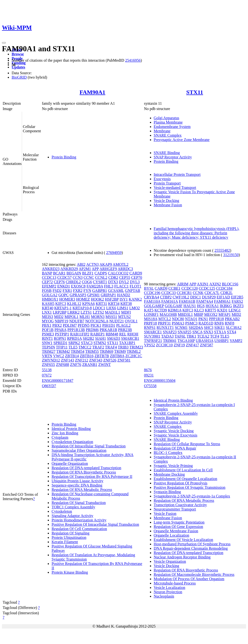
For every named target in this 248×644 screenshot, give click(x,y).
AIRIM (183, 284)
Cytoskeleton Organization (72, 442)
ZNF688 (62, 365)
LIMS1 (123, 308)
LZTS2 (98, 312)
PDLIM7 (70, 325)
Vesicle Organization (170, 561)
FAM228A (95, 286)
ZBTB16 (87, 356)
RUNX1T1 (165, 328)
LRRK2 (74, 312)
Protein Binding (64, 157)
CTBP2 (166, 297)
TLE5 (73, 347)
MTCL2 (165, 319)
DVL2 (124, 282)
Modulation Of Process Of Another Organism (189, 579)
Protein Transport (167, 183)
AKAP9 (106, 264)
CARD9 (136, 273)
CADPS (101, 273)
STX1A (220, 332)
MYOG (48, 321)
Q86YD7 (49, 386)
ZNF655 (48, 365)
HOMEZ (83, 299)
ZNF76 (76, 365)
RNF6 (219, 323)
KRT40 (48, 308)
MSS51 (111, 317)
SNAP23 (170, 332)
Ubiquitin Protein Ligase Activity (77, 481)
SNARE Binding (167, 153)
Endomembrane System (172, 127)
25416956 (133, 60)
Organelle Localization (172, 535)
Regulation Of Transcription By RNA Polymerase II (92, 477)
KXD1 (222, 310)
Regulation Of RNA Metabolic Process (82, 490)
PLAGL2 (124, 325)
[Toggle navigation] (4, 43)
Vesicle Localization (170, 588)
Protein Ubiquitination (69, 537)
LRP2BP (60, 312)
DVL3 (135, 282)
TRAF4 (111, 347)
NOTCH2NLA (97, 321)
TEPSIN (48, 347)
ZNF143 (68, 360)
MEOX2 (211, 315)
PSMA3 (178, 323)
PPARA (60, 330)
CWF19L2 (181, 297)
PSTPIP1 (62, 334)
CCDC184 (224, 288)
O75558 (150, 386)
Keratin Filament (65, 542)
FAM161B (187, 301)
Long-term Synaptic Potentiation (179, 522)
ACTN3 (93, 264)
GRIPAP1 (108, 295)
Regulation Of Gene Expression (178, 527)
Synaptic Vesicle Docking (174, 431)
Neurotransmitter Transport (175, 509)
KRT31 (101, 304)
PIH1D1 (109, 325)
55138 (47, 370)
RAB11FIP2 (80, 334)
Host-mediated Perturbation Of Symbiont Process (192, 544)
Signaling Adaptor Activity (72, 516)
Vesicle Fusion (165, 514)
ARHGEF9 (108, 269)
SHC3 (209, 328)
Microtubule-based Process (175, 583)
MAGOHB (168, 315)
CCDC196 (152, 293)
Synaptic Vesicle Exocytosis (176, 435)
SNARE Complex (168, 135)
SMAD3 (114, 338)
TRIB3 (123, 347)
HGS (201, 306)
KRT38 (126, 304)
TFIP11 (62, 347)
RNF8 (229, 323)
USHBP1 (222, 341)
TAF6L (180, 336)
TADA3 (167, 336)
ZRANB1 (90, 365)
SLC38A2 (234, 328)
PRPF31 (164, 323)
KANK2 (135, 299)
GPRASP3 (78, 295)
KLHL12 (74, 304)
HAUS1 (190, 306)
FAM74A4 (205, 301)
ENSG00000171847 (58, 381)
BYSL (149, 288)
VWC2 (58, 356)
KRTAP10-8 (82, 308)
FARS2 (237, 301)
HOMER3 (67, 299)
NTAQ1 (191, 319)
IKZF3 (238, 306)
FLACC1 (122, 286)
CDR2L (226, 293)
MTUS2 (124, 317)
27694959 (114, 253)
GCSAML (116, 291)
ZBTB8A (117, 356)
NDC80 (178, 319)
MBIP (198, 315)
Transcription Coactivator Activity (180, 505)
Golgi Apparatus (167, 118)
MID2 (59, 317)
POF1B (48, 330)
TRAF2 (98, 347)
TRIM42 (63, 352)
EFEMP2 (49, 286)
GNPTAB (133, 291)
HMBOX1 (50, 299)
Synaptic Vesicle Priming (173, 466)
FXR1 (67, 291)
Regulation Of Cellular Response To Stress (187, 444)
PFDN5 (84, 325)
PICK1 (96, 325)
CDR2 (113, 278)
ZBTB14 (72, 356)
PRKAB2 (232, 319)
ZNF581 (124, 360)
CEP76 (59, 282)
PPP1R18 (216, 319)
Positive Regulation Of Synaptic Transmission (190, 487)
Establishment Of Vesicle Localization (183, 540)
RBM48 (112, 334)
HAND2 (124, 295)
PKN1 (203, 319)
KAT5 (149, 310)
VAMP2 (236, 341)
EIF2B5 (237, 297)
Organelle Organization (70, 463)
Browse (18, 54)
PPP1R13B (76, 330)
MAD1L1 (112, 312)
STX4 (232, 332)
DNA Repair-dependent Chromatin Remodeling (191, 548)
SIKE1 (220, 328)
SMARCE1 (153, 332)
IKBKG (226, 306)
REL (123, 334)
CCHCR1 (184, 293)
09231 (149, 375)
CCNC (89, 278)
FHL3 (109, 286)
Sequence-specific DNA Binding (77, 485)
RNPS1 (150, 328)
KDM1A (175, 310)
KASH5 (48, 304)
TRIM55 (92, 352)
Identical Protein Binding (71, 429)
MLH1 (85, 317)
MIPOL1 (71, 317)
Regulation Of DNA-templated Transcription (86, 468)
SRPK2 (74, 343)
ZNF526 (110, 360)
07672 (47, 375)
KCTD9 (161, 310)
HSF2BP (112, 299)
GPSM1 (93, 295)
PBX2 (57, 325)
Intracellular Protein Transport (177, 174)
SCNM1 (181, 328)
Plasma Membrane (168, 122)
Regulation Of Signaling (70, 533)
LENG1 (235, 310)
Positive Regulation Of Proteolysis (181, 483)
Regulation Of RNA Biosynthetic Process (84, 472)
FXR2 (78, 291)
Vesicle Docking (167, 201)
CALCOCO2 (118, 273)
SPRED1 (60, 343)
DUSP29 (209, 297)
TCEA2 (203, 336)
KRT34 (114, 304)
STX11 (195, 92)
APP (95, 269)
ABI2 (81, 264)
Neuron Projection (168, 592)
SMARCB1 (130, 338)
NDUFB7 (77, 321)
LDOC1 (99, 308)
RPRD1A (74, 338)
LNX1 (47, 312)
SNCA (197, 332)
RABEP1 (98, 334)
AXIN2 (215, 284)
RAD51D (206, 323)
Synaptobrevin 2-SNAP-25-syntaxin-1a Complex (192, 496)
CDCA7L (212, 293)
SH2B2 (88, 338)
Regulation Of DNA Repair (175, 448)
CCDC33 (169, 293)
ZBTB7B (102, 356)
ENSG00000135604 (160, 381)
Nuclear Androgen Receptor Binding (182, 557)
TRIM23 (136, 347)
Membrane (162, 131)
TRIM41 (170, 341)
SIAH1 (101, 338)
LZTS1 (86, 312)
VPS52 (150, 345)
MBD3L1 (185, 315)
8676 (148, 370)
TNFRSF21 (153, 341)
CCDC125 (207, 288)
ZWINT (105, 365)
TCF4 (215, 336)
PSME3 (48, 334)
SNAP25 (184, 332)
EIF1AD (223, 297)
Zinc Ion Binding (65, 433)
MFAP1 (225, 315)
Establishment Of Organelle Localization (186, 479)
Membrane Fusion (168, 205)
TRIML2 (134, 352)
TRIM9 (120, 352)
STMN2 (100, 343)
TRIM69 (107, 352)
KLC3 (199, 310)
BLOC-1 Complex (168, 453)
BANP (47, 273)
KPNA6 (89, 304)
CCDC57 (64, 278)
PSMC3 (191, 323)
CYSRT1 (100, 282)
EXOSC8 (78, 286)
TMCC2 (85, 347)
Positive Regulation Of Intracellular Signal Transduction (95, 524)
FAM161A (170, 301)
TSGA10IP (186, 341)
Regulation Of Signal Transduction (79, 503)
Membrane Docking (169, 474)
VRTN (47, 356)
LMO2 (135, 308)
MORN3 (98, 317)
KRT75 (211, 310)
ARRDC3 (125, 269)
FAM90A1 (93, 92)
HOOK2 (97, 299)
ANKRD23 (51, 269)
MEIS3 (47, 317)
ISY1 (124, 299)
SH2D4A (196, 328)
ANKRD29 (69, 269)
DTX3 (113, 282)
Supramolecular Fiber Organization (79, 450)
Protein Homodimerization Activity (79, 520)
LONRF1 (151, 315)
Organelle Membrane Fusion (176, 531)
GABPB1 (100, 291)
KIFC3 (61, 304)
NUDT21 (116, 321)
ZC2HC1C (134, 356)
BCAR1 (59, 273)
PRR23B (125, 330)
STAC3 (87, 343)
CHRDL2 (73, 282)
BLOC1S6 (230, 284)
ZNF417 (192, 345)
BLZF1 (88, 273)
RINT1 (47, 338)
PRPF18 (151, 323)
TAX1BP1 (127, 343)
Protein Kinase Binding (70, 572)
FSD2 (57, 291)
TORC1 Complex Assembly (73, 507)
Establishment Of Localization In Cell (183, 470)
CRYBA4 (152, 297)
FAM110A (152, 301)
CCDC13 (49, 278)
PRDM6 (92, 330)
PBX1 (47, 325)
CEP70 (136, 278)
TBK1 (192, 336)
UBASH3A (205, 341)
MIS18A (151, 319)
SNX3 (208, 332)
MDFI (126, 312)
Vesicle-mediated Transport (175, 188)
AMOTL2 (120, 264)
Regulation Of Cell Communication (79, 529)
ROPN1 (60, 338)
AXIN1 (203, 284)
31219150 (231, 255)
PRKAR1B (108, 330)
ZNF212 (82, 360)
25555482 (222, 250)
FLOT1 (135, 286)
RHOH (133, 334)
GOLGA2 (50, 295)
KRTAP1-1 (63, 308)
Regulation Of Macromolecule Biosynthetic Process (194, 574)
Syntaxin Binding (167, 492)
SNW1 (47, 343)
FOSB (47, 291)
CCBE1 (174, 288)
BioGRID (19, 77)
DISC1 (195, 297)
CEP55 (125, 278)
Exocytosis (162, 179)
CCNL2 (101, 278)
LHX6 (111, 308)
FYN (87, 291)
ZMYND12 (51, 360)
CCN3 (78, 278)
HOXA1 (212, 306)
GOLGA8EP (154, 306)
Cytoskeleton (62, 511)
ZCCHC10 (164, 345)
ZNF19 (179, 345)
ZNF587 (207, 345)
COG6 (87, 282)
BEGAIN (74, 273)
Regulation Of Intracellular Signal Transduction (89, 446)
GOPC (64, 295)
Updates (18, 67)
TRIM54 (77, 352)
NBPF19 (62, 321)
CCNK (198, 293)
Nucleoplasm (164, 596)
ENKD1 (63, 286)
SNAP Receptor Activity (173, 157)
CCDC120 (190, 288)
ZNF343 (96, 360)
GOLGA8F (174, 306)
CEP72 (47, 282)
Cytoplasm (60, 437)
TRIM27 (49, 352)
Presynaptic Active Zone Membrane (182, 140)
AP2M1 (85, 269)
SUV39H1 (152, 336)
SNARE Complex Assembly (176, 413)
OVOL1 (131, 321)
